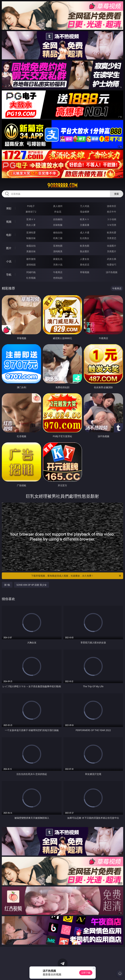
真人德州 (58, 206)
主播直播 (85, 225)
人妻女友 (85, 259)
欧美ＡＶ (85, 219)
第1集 (7, 585)
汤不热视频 (112, 272)
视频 (9, 222)
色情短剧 (58, 278)
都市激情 (31, 259)
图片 (9, 248)
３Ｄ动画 (112, 219)
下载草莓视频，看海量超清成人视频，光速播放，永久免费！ (76, 576)
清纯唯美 (58, 251)
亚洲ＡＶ (31, 219)
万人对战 (85, 206)
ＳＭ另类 (112, 225)
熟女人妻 (31, 225)
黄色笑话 (85, 265)
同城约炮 (31, 272)
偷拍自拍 (58, 232)
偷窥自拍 (31, 246)
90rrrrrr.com (62, 185)
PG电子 (31, 206)
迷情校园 (31, 265)
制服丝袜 (31, 238)
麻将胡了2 (31, 212)
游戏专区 (112, 206)
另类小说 (58, 265)
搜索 (117, 194)
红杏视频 (31, 278)
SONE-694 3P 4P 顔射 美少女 (32, 585)
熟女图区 (85, 251)
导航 (9, 275)
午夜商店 (58, 272)
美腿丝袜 (31, 251)
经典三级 (58, 238)
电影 (9, 235)
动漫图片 (112, 246)
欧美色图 (85, 246)
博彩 (9, 208)
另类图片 (112, 251)
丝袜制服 (58, 225)
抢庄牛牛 (112, 212)
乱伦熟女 (85, 238)
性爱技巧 (112, 265)
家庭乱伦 (58, 259)
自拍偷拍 (58, 219)
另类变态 (112, 238)
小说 (9, 261)
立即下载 (86, 973)
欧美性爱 (112, 232)
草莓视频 (85, 272)
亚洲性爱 (31, 232)
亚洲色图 (58, 246)
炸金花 (58, 212)
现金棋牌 (85, 212)
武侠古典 (112, 259)
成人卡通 (85, 232)
